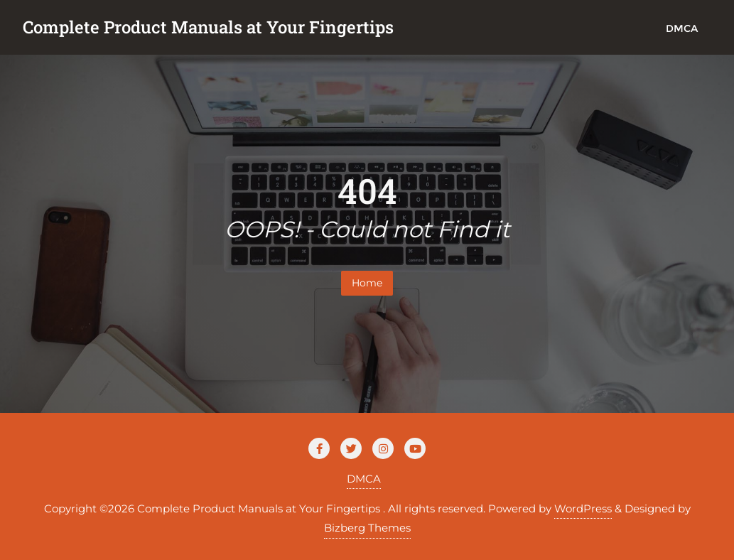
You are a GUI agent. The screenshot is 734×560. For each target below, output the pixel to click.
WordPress (583, 508)
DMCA (364, 479)
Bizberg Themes (367, 528)
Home (367, 283)
